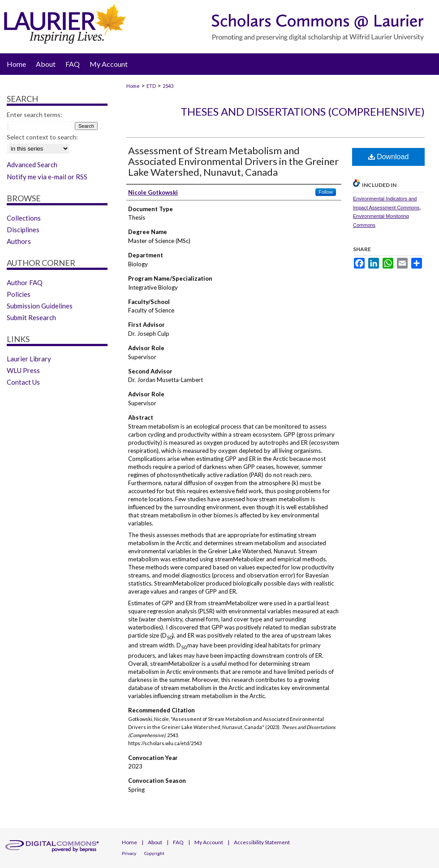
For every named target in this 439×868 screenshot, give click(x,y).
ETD (151, 86)
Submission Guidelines (40, 306)
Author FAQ (25, 282)
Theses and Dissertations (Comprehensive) (303, 111)
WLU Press (23, 370)
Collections (24, 218)
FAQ (178, 842)
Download (389, 157)
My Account (209, 842)
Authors (19, 241)
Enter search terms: (34, 115)
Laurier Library (29, 359)
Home (133, 86)
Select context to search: (42, 137)
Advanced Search (32, 165)
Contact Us (23, 382)
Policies (19, 294)
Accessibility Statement (262, 842)
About (155, 842)
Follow (326, 192)
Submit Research (31, 317)
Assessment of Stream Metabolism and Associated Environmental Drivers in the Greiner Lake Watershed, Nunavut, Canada (233, 161)
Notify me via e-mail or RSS (47, 177)
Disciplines (23, 230)
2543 (168, 86)
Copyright (154, 853)
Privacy (129, 853)
